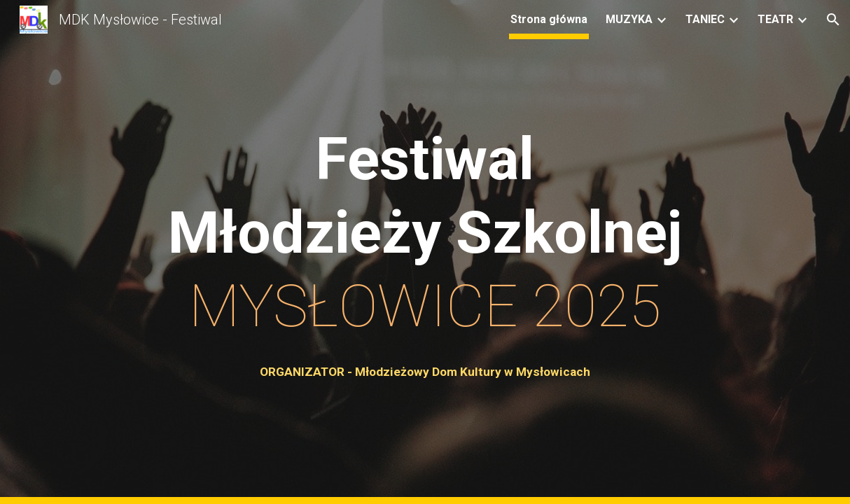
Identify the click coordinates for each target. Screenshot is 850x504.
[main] (425, 233)
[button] (833, 20)
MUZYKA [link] (629, 19)
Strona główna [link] (549, 19)
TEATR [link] (775, 19)
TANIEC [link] (705, 19)
